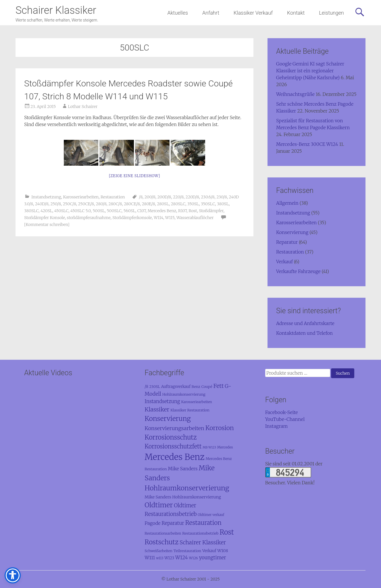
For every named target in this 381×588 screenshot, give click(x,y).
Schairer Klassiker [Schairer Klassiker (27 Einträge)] (203, 542)
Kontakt (296, 13)
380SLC (31, 211)
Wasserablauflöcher (195, 218)
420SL (46, 211)
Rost (193, 211)
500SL (99, 211)
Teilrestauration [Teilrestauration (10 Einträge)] (187, 551)
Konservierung (292, 232)
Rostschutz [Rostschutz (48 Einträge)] (161, 542)
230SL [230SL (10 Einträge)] (155, 386)
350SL (193, 204)
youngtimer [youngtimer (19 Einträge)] (213, 558)
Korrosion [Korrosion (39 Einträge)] (220, 428)
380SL (223, 204)
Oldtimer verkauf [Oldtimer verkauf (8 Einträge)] (211, 515)
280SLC (178, 204)
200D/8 (164, 197)
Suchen (343, 373)
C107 (142, 211)
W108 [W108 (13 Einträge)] (223, 551)
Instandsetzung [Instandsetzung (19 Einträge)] (162, 402)
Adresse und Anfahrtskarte (305, 323)
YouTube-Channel (285, 419)
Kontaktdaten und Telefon (304, 333)
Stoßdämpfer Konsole (45, 218)
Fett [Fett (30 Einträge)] (218, 386)
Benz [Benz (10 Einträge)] (196, 386)
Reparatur (287, 242)
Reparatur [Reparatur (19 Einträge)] (173, 523)
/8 (141, 197)
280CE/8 (132, 204)
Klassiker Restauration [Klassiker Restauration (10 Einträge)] (190, 410)
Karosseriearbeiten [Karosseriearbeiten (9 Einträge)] (196, 402)
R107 (182, 211)
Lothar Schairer (83, 107)
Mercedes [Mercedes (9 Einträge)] (225, 447)
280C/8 (115, 204)
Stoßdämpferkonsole (132, 218)
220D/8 (192, 197)
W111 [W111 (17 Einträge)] (150, 558)
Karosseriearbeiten (81, 197)
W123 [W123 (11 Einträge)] (169, 558)
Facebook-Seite (282, 412)
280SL (163, 204)
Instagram (277, 426)
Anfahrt (211, 13)
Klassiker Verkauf (253, 13)
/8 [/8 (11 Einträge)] (146, 387)
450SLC (61, 211)
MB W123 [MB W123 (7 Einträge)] (209, 447)
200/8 (150, 197)
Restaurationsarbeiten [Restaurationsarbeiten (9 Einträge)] (163, 533)
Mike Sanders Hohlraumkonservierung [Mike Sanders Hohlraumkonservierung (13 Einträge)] (183, 497)
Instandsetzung (46, 197)
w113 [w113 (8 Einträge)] (160, 558)
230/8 (222, 197)
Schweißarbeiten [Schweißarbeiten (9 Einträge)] (158, 551)
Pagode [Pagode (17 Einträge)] (152, 523)
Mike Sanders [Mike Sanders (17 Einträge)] (183, 469)
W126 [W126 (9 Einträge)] (193, 558)
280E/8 (148, 204)
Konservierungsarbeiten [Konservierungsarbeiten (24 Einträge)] (174, 428)
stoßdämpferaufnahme (89, 218)
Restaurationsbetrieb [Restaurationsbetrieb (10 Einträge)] (200, 533)
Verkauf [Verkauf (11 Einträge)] (209, 551)
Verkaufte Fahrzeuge (298, 271)
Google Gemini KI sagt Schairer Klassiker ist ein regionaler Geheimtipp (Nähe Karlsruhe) (310, 71)
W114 (158, 218)
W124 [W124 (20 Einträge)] (182, 558)
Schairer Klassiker (56, 10)
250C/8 (70, 204)
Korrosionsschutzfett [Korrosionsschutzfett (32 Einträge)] (173, 446)
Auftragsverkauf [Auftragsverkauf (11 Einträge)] (176, 387)
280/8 (101, 204)
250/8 (55, 204)
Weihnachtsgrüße (295, 94)
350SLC (208, 204)
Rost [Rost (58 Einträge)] (227, 532)
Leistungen (331, 13)
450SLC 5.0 (81, 211)
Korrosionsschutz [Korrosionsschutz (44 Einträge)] (171, 437)
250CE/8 (86, 204)
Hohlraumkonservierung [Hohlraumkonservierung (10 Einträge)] (184, 394)
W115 (170, 218)
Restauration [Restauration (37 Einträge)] (203, 523)
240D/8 (42, 204)
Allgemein (287, 203)
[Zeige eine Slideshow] (134, 176)
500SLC (114, 211)
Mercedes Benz (162, 211)
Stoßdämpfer (211, 211)
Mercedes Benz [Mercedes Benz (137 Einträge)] (175, 457)
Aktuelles (178, 13)
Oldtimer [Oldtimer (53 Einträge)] (159, 505)
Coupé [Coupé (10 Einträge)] (207, 386)
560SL (130, 211)
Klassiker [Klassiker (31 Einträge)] (157, 409)
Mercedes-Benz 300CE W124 (307, 144)
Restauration (113, 197)
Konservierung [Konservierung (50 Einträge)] (168, 419)
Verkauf (284, 262)
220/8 (178, 197)
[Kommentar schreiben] (47, 225)
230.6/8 (208, 197)
